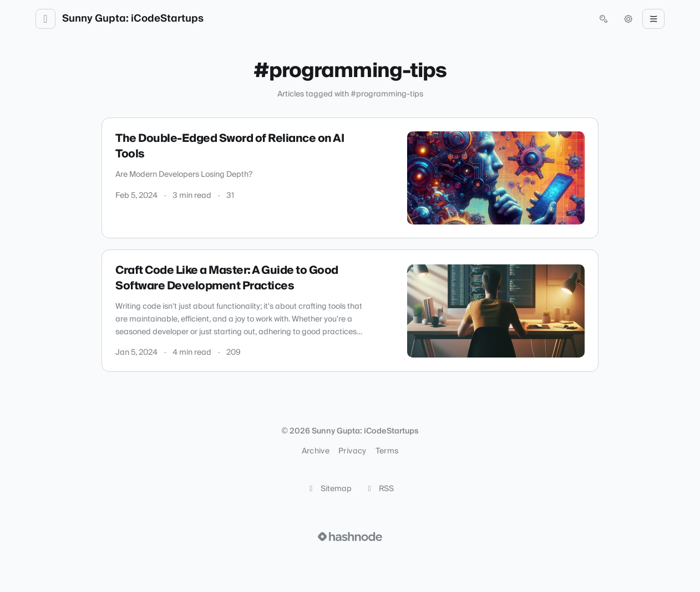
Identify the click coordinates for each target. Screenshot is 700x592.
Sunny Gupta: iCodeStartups (133, 19)
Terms (387, 451)
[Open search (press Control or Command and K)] (603, 19)
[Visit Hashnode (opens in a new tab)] (350, 537)
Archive (316, 451)
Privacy (352, 451)
